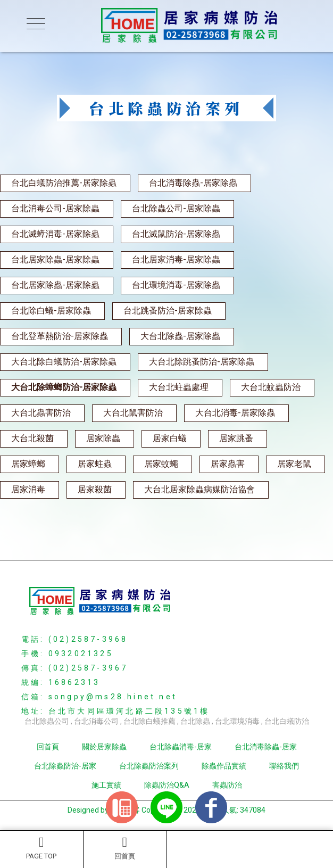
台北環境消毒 (237, 721)
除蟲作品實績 (224, 766)
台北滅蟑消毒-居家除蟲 (55, 234)
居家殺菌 (95, 489)
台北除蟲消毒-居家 (181, 747)
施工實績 (106, 785)
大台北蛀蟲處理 (179, 387)
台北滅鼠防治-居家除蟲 (176, 234)
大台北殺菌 (32, 438)
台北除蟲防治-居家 (65, 766)
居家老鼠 (294, 464)
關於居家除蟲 (104, 747)
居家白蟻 (170, 438)
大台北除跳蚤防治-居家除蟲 (202, 362)
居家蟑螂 (28, 464)
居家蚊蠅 (161, 464)
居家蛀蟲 (95, 464)
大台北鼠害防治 (133, 413)
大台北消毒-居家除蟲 (235, 413)
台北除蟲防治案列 (149, 766)
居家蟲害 (228, 464)
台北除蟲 (195, 721)
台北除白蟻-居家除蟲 (51, 311)
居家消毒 (28, 489)
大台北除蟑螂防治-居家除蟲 (64, 387)
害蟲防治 (227, 785)
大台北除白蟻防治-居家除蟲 (64, 362)
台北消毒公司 (96, 721)
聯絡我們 (284, 766)
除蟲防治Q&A (167, 785)
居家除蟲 (103, 438)
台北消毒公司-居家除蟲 (55, 208)
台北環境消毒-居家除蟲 (176, 285)
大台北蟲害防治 (41, 413)
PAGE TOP (41, 848)
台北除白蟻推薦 (149, 721)
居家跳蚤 (236, 438)
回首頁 (125, 848)
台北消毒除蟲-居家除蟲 (193, 183)
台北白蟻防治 (287, 721)
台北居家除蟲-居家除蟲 (55, 259)
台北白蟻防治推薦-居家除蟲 (64, 183)
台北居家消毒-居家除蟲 (176, 259)
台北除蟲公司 (47, 721)
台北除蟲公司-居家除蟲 (176, 208)
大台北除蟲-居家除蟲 (180, 336)
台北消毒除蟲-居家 (266, 747)
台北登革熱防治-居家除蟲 (60, 336)
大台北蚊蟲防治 (271, 387)
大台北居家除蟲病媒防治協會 (199, 489)
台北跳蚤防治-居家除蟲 (168, 311)
